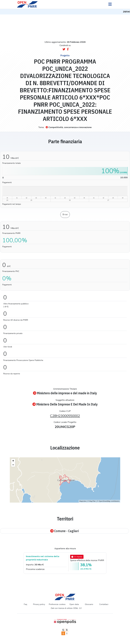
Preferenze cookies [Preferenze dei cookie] (57, 604)
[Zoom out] (13, 465)
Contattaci (104, 604)
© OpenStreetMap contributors (108, 501)
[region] (65, 480)
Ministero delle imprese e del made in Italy (65, 393)
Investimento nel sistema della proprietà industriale (43, 558)
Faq (25, 604)
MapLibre (83, 501)
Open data (74, 604)
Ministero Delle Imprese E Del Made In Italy (65, 404)
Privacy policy (39, 604)
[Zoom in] (13, 461)
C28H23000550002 (65, 416)
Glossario (89, 604)
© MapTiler (92, 501)
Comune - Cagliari (65, 531)
